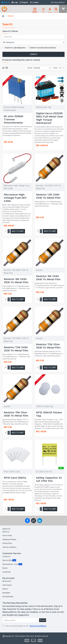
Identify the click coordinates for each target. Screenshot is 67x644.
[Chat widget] (33, 322)
